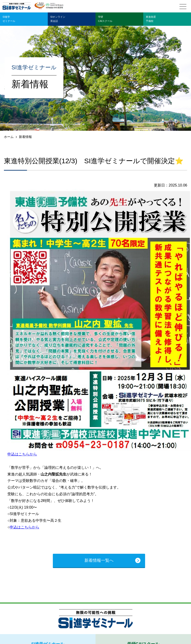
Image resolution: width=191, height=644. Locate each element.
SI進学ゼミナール (9, 19)
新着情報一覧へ (99, 560)
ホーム (9, 137)
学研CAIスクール (105, 19)
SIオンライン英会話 (58, 19)
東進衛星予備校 (151, 19)
